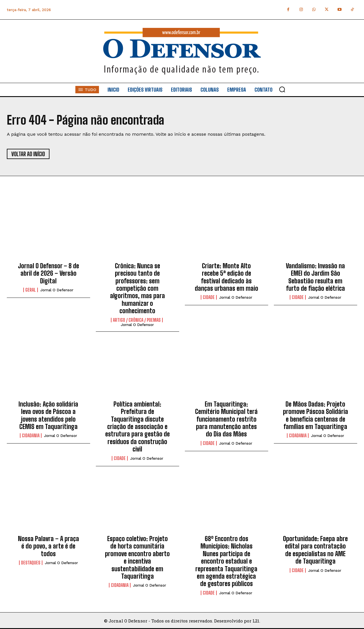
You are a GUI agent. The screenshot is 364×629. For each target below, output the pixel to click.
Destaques (31, 563)
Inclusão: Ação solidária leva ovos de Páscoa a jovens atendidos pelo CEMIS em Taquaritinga (48, 415)
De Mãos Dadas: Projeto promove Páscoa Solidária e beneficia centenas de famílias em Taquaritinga (316, 415)
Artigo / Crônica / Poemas (137, 320)
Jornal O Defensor (57, 290)
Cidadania (31, 436)
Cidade (209, 297)
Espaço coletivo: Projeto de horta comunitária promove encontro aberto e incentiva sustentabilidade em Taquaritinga (137, 557)
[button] (282, 89)
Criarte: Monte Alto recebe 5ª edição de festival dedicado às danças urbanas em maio (227, 277)
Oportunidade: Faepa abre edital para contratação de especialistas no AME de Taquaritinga (315, 550)
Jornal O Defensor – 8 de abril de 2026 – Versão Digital (48, 273)
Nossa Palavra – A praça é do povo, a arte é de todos (48, 546)
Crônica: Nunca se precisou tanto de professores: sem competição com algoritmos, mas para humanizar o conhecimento (137, 288)
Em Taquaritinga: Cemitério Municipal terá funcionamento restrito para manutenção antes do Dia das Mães (226, 419)
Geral (31, 290)
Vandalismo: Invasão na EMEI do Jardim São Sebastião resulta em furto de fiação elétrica (315, 277)
